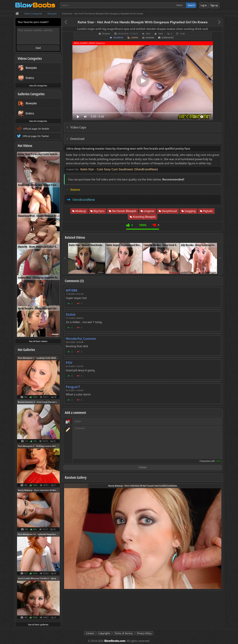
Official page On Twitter (36, 136)
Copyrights (104, 633)
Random (150, 38)
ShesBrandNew (84, 200)
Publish (143, 468)
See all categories (38, 86)
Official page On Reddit (36, 129)
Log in (204, 5)
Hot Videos (25, 146)
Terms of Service (124, 633)
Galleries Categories (31, 94)
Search (191, 5)
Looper (134, 38)
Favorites (118, 38)
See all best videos (38, 341)
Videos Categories (30, 58)
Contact (90, 633)
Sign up (214, 5)
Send (38, 48)
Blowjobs (106, 34)
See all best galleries (38, 625)
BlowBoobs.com (115, 641)
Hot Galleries (26, 350)
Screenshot (168, 38)
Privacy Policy (144, 633)
